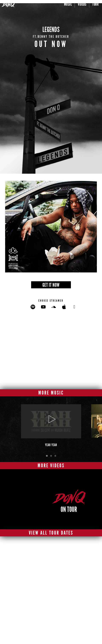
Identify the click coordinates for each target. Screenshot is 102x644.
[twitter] (46, 608)
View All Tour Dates (51, 533)
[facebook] (35, 608)
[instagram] (56, 608)
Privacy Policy (40, 586)
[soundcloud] (58, 616)
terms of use (53, 631)
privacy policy (54, 628)
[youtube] (67, 608)
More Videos (51, 465)
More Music (51, 393)
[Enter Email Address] (47, 568)
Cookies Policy (54, 634)
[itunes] (47, 616)
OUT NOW (51, 44)
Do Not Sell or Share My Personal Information (61, 637)
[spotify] (37, 616)
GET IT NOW (51, 285)
